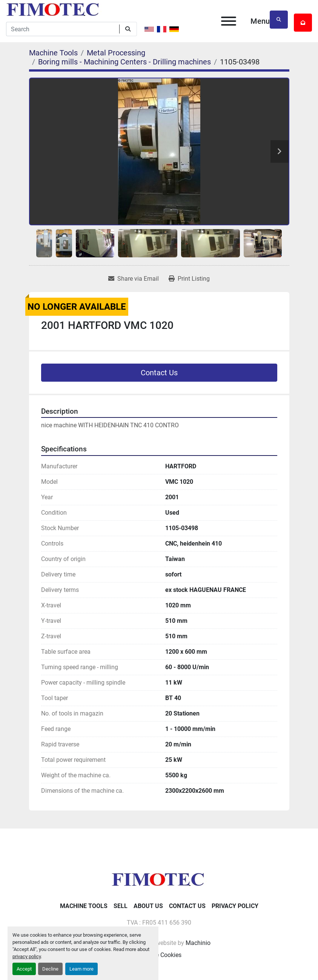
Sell (121, 906)
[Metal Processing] (116, 53)
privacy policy (27, 956)
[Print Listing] (189, 279)
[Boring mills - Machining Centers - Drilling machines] (124, 62)
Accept (24, 969)
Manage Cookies (159, 955)
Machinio (198, 943)
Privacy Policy (235, 906)
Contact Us (159, 373)
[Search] (63, 29)
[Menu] (229, 21)
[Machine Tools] (53, 53)
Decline (50, 969)
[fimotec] (159, 879)
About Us (148, 906)
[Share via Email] (134, 279)
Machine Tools (84, 906)
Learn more (81, 969)
